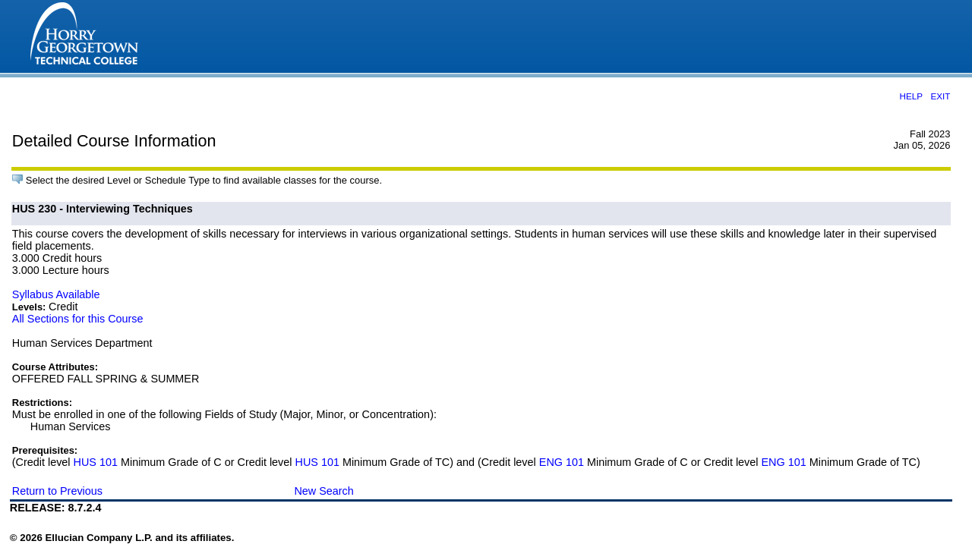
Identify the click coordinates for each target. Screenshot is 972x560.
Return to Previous (57, 491)
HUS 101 (96, 462)
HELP (910, 96)
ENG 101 (562, 462)
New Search (323, 491)
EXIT (940, 96)
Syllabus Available (56, 294)
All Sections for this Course (78, 319)
